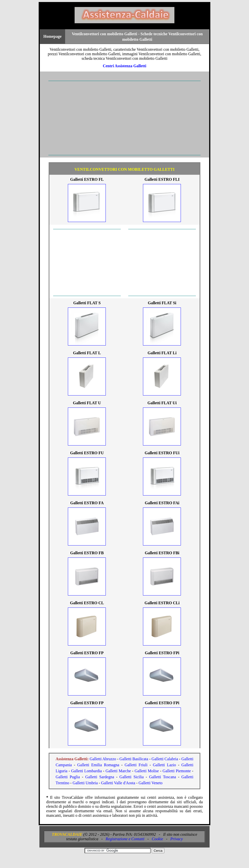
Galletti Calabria (165, 759)
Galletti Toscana (162, 777)
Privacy (177, 839)
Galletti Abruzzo (103, 759)
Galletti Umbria (85, 783)
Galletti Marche (118, 771)
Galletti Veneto (150, 783)
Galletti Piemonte (177, 771)
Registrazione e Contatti (125, 839)
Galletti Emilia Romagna (98, 765)
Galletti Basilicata (134, 759)
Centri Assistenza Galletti (124, 66)
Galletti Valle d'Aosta (118, 783)
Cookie (157, 839)
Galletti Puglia (68, 777)
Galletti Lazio (165, 765)
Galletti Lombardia (86, 771)
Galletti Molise (147, 771)
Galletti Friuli (136, 765)
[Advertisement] (124, 118)
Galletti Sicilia (132, 777)
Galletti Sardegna (100, 777)
